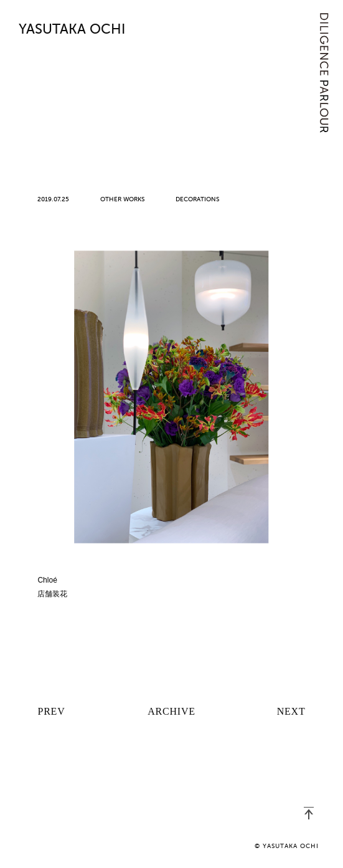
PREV (51, 711)
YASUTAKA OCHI (72, 30)
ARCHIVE (171, 711)
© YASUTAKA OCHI (287, 846)
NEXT (291, 711)
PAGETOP (309, 813)
